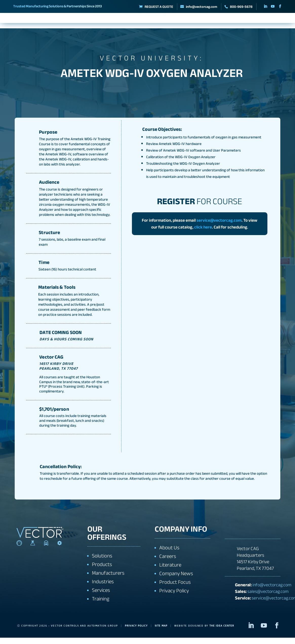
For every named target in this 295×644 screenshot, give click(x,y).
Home (13, 21)
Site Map (163, 632)
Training (236, 21)
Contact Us (263, 21)
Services (211, 21)
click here (203, 233)
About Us (169, 554)
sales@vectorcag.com (268, 598)
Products (53, 21)
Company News (176, 580)
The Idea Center (225, 632)
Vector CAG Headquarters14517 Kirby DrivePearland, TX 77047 (255, 565)
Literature (170, 572)
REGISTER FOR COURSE (122, 91)
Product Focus (175, 589)
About (29, 21)
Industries (184, 21)
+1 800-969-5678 (250, 535)
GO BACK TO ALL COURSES (180, 91)
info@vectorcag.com (272, 591)
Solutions (117, 21)
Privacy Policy (174, 597)
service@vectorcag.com (219, 227)
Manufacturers (85, 21)
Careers (168, 563)
